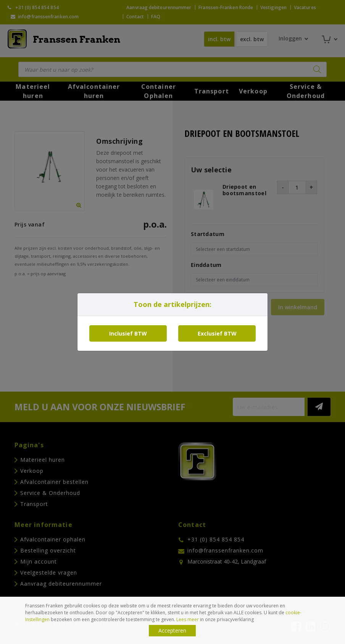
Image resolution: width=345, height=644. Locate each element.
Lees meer (188, 619)
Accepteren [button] (172, 630)
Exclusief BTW (217, 333)
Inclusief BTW (128, 333)
